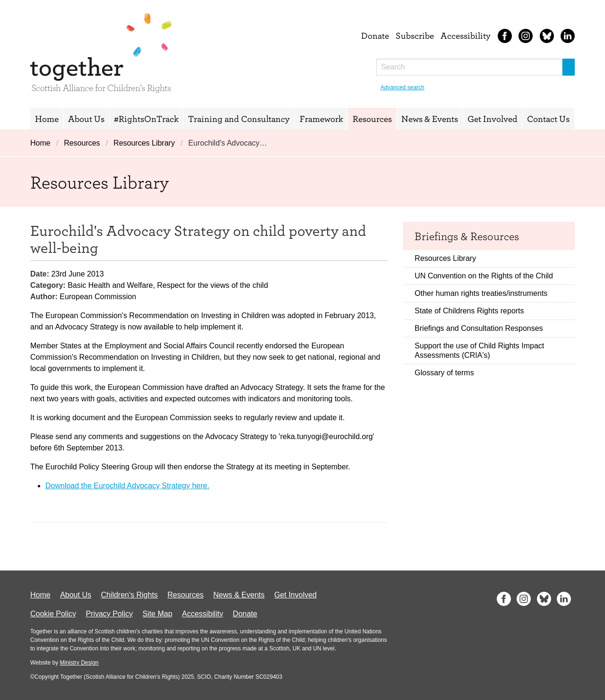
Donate (375, 35)
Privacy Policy (109, 614)
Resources (372, 119)
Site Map (157, 614)
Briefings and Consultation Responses (479, 328)
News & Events (430, 119)
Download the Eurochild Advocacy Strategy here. (127, 486)
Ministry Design (79, 663)
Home (47, 119)
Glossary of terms (444, 373)
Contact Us (548, 119)
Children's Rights (129, 595)
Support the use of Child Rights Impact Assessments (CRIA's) (479, 350)
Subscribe (415, 35)
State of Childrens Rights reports (469, 311)
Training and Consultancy (239, 119)
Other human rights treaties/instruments (481, 293)
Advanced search (402, 87)
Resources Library (144, 143)
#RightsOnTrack (146, 119)
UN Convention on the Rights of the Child (484, 276)
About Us (86, 119)
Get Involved (493, 119)
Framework (321, 119)
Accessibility (466, 35)
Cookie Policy (53, 614)
